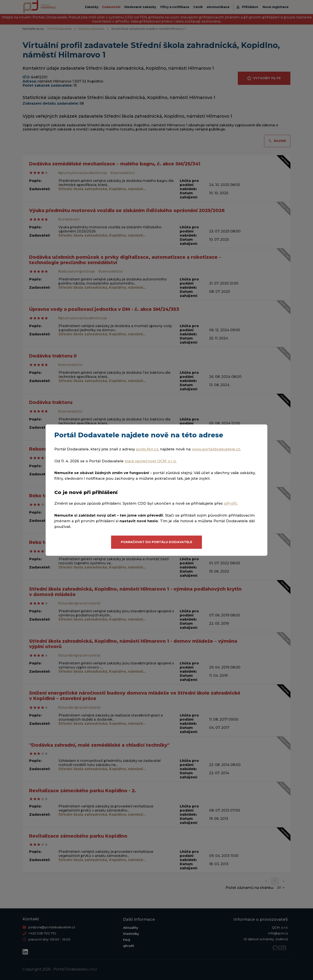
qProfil (230, 504)
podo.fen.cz (147, 449)
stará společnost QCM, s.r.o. (151, 461)
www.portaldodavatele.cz (216, 449)
